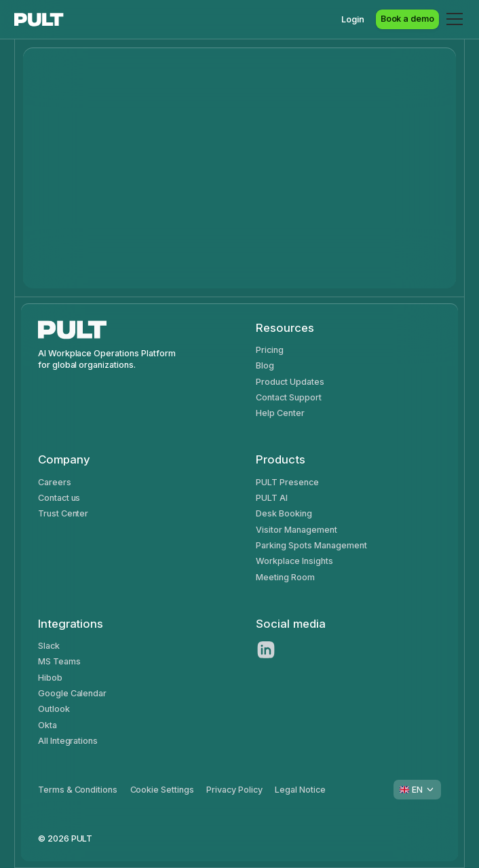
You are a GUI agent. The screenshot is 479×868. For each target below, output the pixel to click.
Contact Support (289, 397)
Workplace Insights (294, 561)
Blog (265, 365)
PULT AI (272, 498)
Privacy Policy (234, 790)
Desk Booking (284, 513)
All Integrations (68, 741)
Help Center (280, 413)
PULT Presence (287, 482)
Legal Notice (300, 790)
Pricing (270, 350)
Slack (49, 646)
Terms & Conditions (78, 790)
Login (353, 19)
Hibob (50, 678)
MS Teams (59, 661)
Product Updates (290, 382)
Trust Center (63, 513)
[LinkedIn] (266, 650)
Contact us (59, 498)
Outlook (54, 709)
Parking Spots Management (311, 545)
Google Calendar (73, 693)
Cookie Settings (162, 790)
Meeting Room (285, 577)
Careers (55, 482)
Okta (47, 725)
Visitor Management (296, 530)
